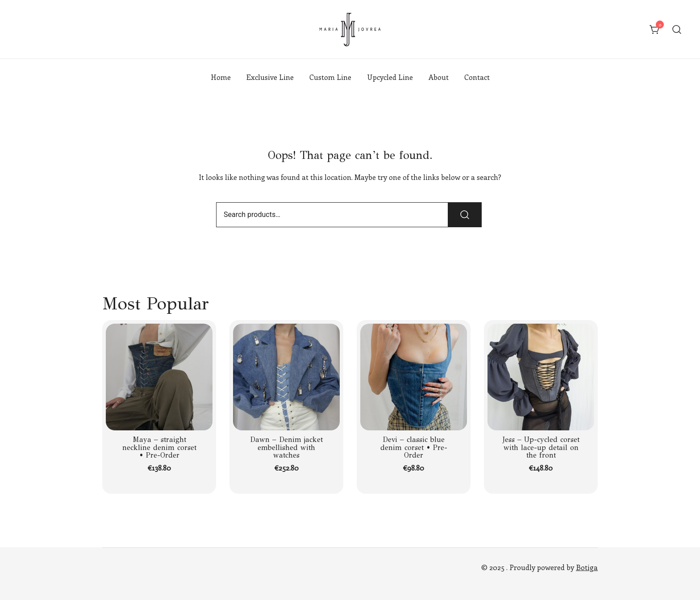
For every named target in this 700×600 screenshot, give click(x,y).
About (439, 77)
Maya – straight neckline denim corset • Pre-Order (159, 447)
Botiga (587, 567)
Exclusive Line (270, 77)
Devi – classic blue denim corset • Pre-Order (414, 447)
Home (221, 77)
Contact (477, 77)
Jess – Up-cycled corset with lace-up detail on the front (541, 447)
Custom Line (330, 77)
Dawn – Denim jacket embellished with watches (286, 447)
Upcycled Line (390, 77)
